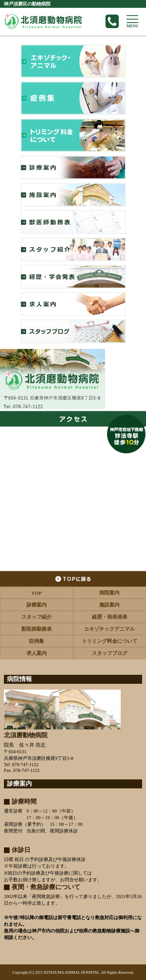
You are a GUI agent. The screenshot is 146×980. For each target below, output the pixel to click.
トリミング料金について (110, 641)
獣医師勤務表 (37, 629)
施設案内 (109, 605)
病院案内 (109, 593)
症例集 (36, 641)
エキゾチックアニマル (109, 629)
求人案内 (37, 653)
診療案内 (37, 605)
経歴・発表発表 (110, 617)
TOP (37, 593)
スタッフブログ (110, 653)
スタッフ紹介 (37, 617)
